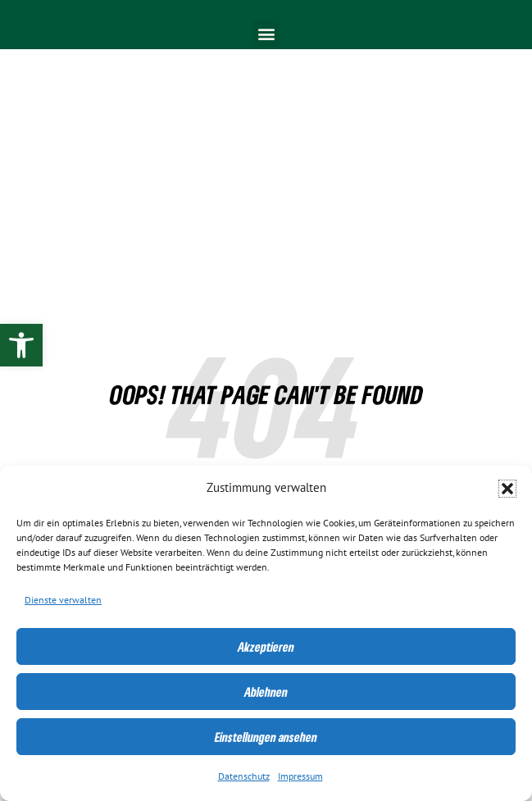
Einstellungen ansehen (266, 737)
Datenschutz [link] (244, 776)
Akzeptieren (266, 647)
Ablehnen (266, 692)
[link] (21, 345)
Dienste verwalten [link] (63, 600)
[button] (507, 489)
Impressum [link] (300, 776)
